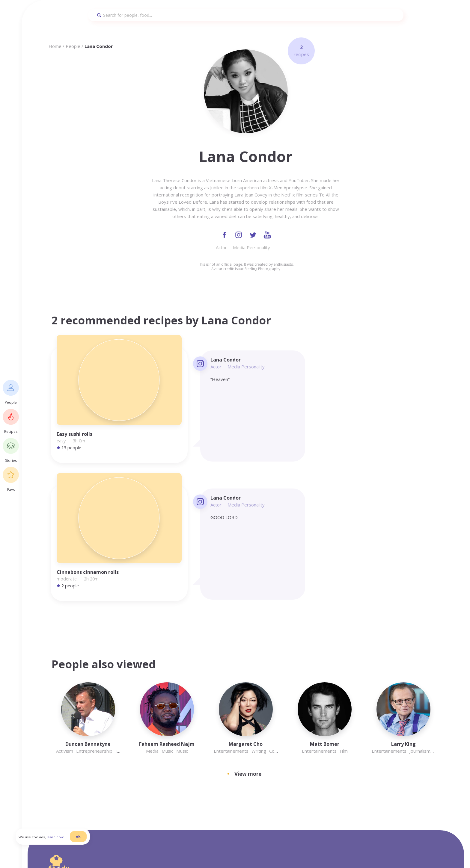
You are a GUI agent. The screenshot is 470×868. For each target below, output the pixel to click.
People (73, 46)
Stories (342, 772)
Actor (221, 249)
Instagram (345, 722)
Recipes (342, 758)
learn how (67, 845)
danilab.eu (147, 850)
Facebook (344, 744)
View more (248, 597)
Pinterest (344, 780)
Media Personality (251, 249)
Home (55, 46)
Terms (341, 729)
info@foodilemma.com (258, 709)
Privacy (342, 708)
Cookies (342, 751)
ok (90, 845)
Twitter (342, 765)
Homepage (346, 715)
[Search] (246, 15)
